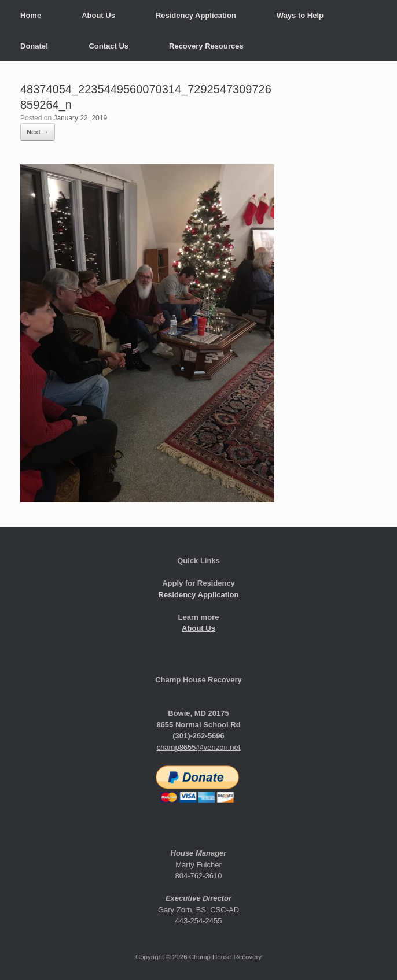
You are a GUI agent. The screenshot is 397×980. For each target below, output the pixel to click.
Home (31, 15)
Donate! (34, 46)
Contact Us (109, 46)
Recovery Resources (206, 46)
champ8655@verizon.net (199, 747)
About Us (98, 15)
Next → (38, 132)
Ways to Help (300, 15)
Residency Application (196, 15)
